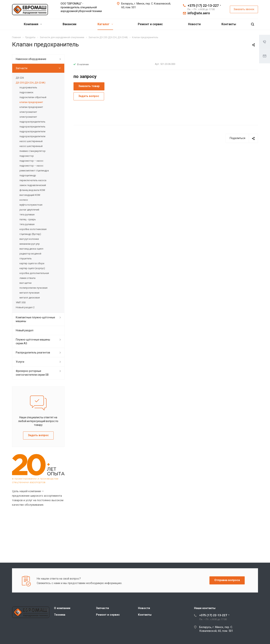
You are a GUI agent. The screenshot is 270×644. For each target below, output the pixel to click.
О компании (62, 608)
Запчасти (22, 68)
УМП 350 (21, 302)
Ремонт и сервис (150, 24)
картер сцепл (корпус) (32, 268)
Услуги (20, 362)
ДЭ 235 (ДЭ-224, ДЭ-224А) (31, 83)
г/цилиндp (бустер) (30, 234)
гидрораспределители (32, 131)
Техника (60, 615)
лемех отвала (27, 278)
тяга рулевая (27, 215)
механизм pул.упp (30, 244)
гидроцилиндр (28, 175)
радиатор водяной (30, 254)
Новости (194, 24)
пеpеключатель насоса (33, 180)
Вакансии (69, 24)
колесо (24, 200)
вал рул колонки (29, 239)
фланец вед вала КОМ (32, 190)
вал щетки (25, 283)
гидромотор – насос (31, 161)
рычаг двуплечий (29, 210)
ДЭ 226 (20, 78)
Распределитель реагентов (33, 353)
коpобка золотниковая (33, 229)
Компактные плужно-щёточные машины (35, 319)
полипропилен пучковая (33, 288)
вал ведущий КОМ (30, 195)
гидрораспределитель (32, 122)
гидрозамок (26, 92)
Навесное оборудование (31, 59)
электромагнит (28, 112)
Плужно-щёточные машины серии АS (33, 341)
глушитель (26, 258)
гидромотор (27, 156)
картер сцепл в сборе (32, 263)
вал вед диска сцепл (31, 249)
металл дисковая (30, 298)
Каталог (105, 24)
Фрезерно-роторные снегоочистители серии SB (32, 373)
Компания (33, 24)
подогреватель (28, 87)
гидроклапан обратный (33, 97)
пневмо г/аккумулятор (33, 151)
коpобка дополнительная (34, 273)
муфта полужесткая (31, 205)
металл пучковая (29, 293)
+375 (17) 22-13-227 (203, 6)
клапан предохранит (31, 102)
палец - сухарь (28, 219)
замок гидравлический (33, 185)
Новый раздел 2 (25, 307)
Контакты (229, 24)
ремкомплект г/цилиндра (34, 171)
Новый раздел (25, 330)
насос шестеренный (31, 141)
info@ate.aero (199, 13)
